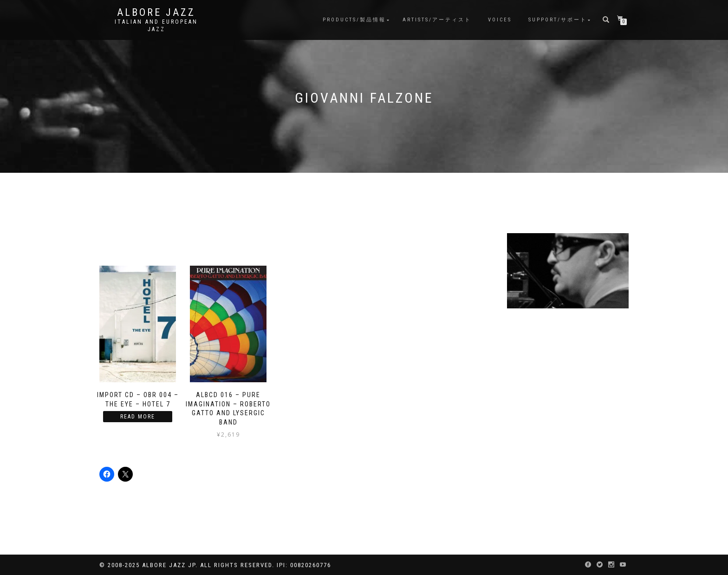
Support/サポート (558, 20)
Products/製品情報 (354, 20)
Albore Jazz (156, 13)
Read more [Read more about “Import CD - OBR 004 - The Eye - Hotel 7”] (138, 417)
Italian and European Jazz (156, 26)
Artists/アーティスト (437, 20)
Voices (500, 20)
